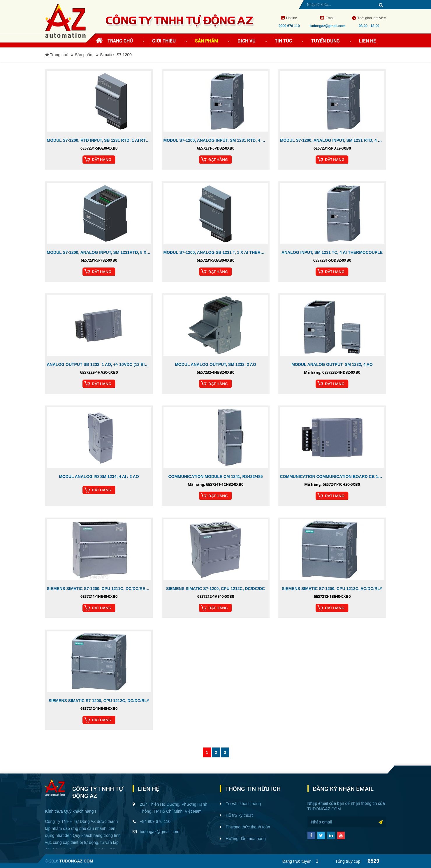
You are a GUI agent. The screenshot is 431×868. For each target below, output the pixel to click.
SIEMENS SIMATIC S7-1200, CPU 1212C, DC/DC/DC (215, 589)
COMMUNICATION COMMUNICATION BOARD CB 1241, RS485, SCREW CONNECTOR (332, 476)
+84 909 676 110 (155, 821)
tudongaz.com (324, 809)
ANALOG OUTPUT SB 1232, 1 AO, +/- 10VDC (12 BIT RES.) (99, 364)
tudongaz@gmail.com (160, 832)
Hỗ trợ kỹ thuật (239, 815)
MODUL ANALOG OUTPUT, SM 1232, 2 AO (215, 364)
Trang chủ (120, 41)
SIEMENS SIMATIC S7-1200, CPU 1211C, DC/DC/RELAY (99, 589)
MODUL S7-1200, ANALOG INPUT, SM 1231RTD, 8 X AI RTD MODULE (99, 252)
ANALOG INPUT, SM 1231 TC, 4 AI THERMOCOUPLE (332, 252)
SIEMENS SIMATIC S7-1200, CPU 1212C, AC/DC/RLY (332, 589)
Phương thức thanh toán (248, 827)
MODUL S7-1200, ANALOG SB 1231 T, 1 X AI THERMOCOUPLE (216, 252)
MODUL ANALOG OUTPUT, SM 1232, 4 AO (332, 364)
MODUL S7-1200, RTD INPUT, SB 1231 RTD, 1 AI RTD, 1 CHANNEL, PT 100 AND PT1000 (99, 140)
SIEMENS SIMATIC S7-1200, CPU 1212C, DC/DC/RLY (99, 701)
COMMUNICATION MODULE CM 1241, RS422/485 (215, 476)
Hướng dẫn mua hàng (246, 839)
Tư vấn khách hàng (243, 804)
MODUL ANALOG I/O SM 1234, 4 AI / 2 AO (99, 476)
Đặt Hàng (101, 160)
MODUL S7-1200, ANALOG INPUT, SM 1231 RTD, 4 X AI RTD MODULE (216, 140)
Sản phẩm (84, 55)
